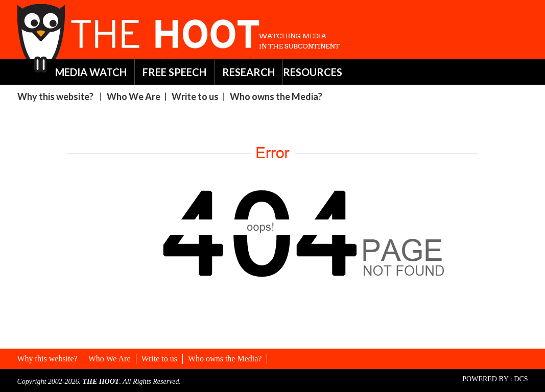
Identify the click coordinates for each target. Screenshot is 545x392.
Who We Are (134, 96)
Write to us (195, 96)
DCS (521, 379)
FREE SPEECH (174, 72)
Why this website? (55, 96)
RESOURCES (313, 72)
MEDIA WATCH (91, 72)
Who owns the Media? (276, 96)
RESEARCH (248, 72)
